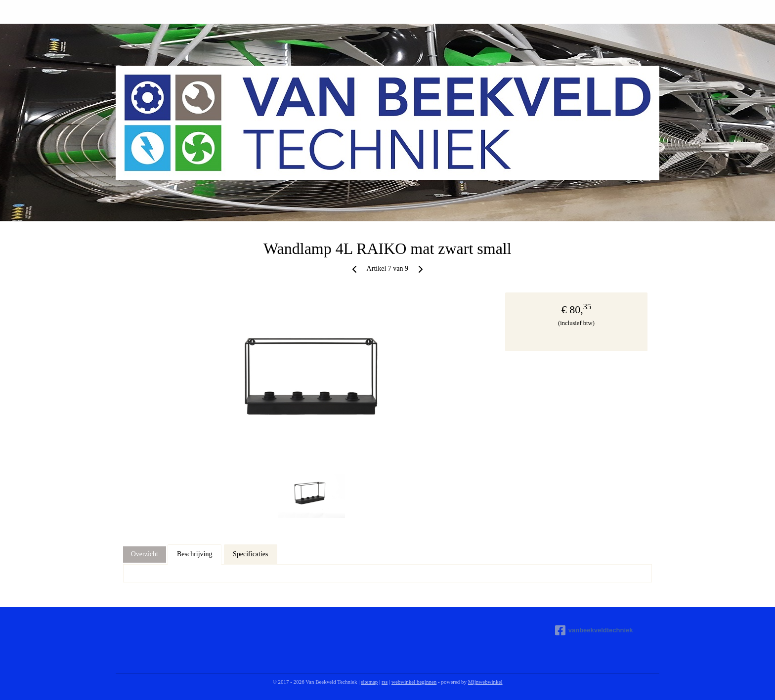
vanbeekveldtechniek (594, 630)
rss (385, 682)
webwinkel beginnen (414, 682)
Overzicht (145, 554)
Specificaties (251, 554)
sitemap (369, 682)
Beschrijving (195, 554)
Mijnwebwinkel (485, 682)
